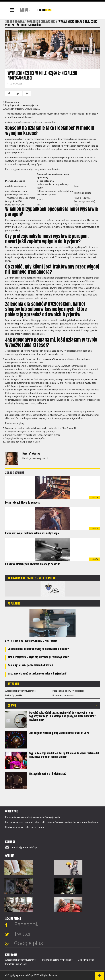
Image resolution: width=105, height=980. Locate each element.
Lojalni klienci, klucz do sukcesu (23, 502)
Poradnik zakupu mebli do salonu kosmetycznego (32, 533)
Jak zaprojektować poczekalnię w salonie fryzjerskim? (37, 673)
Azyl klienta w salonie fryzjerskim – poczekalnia (31, 641)
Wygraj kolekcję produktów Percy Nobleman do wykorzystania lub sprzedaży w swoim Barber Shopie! (64, 755)
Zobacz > (94, 498)
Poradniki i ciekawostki (63, 695)
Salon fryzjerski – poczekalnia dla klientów (31, 665)
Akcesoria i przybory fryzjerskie (20, 691)
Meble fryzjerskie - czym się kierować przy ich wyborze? (38, 657)
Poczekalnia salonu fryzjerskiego (68, 691)
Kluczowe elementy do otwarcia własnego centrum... (34, 564)
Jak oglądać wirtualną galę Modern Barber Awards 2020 (59, 733)
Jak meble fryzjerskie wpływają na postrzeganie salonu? (38, 649)
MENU (24, 10)
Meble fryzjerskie (14, 695)
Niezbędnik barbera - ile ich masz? (48, 774)
